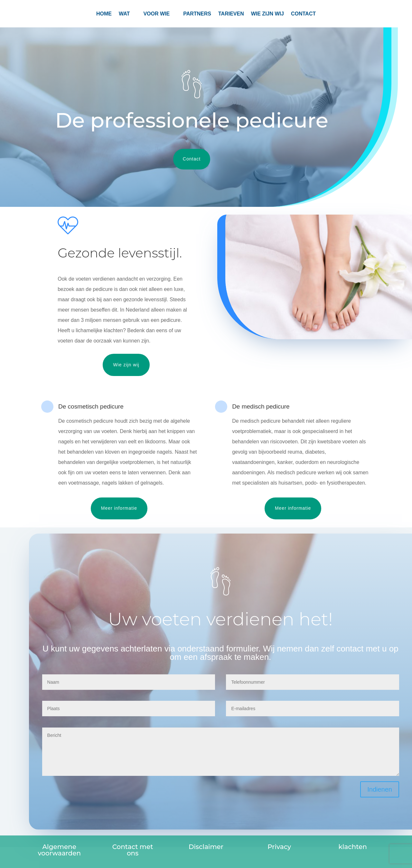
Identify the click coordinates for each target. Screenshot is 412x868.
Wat (124, 14)
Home (104, 14)
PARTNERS (197, 14)
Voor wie (156, 14)
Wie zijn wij (267, 14)
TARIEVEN (231, 14)
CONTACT (303, 14)
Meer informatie (119, 508)
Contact (192, 159)
